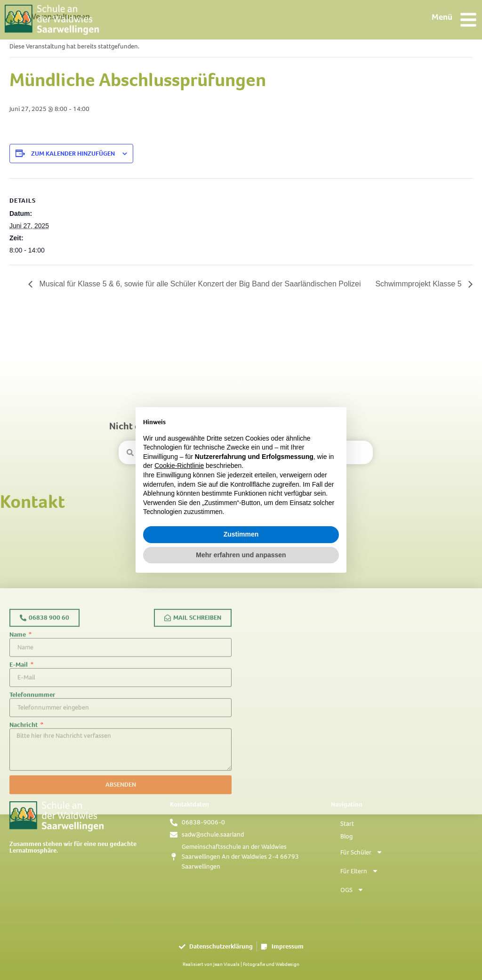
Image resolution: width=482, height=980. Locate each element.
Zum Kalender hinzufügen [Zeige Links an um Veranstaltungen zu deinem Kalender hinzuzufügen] (73, 154)
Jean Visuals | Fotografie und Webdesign (256, 964)
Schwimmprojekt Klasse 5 (419, 284)
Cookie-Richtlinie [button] (179, 466)
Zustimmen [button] (241, 534)
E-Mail (19, 750)
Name (18, 719)
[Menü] (468, 20)
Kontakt (32, 502)
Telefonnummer (32, 780)
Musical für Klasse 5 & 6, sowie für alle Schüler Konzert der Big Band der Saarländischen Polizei (199, 284)
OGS (352, 890)
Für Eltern (359, 871)
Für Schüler (361, 852)
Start (347, 824)
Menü (442, 17)
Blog (346, 836)
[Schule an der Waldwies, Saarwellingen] (361, 786)
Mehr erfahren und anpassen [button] (241, 555)
